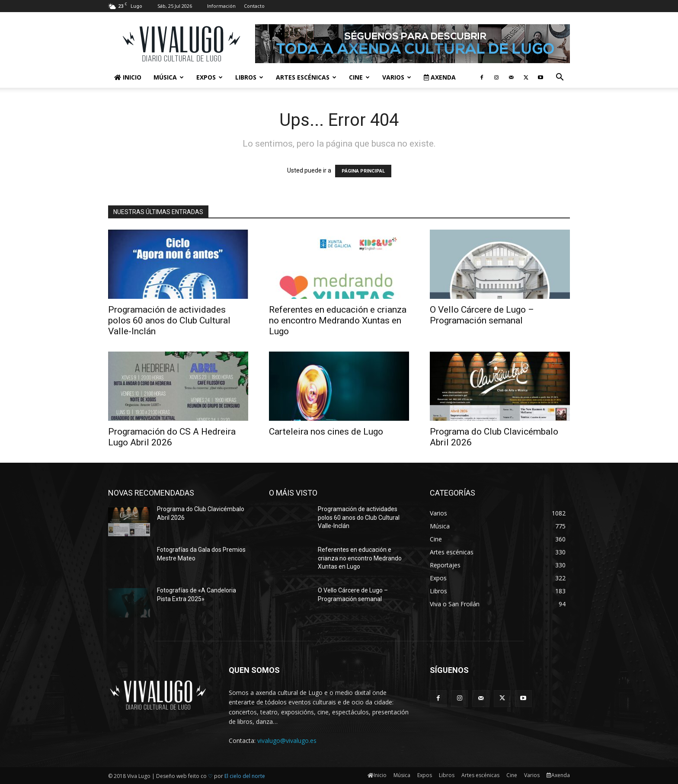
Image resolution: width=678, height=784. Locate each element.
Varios (397, 77)
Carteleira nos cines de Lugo (326, 432)
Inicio (128, 77)
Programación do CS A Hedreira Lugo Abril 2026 (172, 437)
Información (221, 6)
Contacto (254, 6)
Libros (249, 77)
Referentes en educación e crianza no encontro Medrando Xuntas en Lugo (338, 320)
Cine (359, 77)
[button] (560, 78)
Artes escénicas (306, 77)
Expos (209, 77)
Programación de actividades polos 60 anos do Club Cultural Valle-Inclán (169, 320)
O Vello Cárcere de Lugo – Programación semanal (482, 315)
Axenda (440, 77)
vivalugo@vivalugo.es (287, 741)
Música (169, 77)
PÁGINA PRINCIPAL (363, 171)
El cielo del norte (245, 776)
